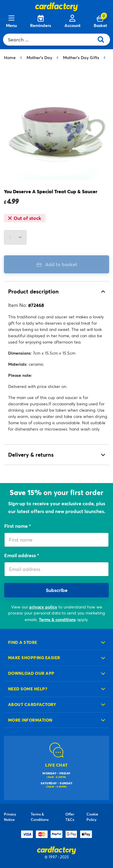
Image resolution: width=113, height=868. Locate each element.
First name (17, 526)
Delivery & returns (31, 455)
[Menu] (11, 22)
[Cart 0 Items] (100, 22)
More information (30, 720)
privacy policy (43, 607)
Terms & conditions (57, 619)
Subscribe (57, 590)
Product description (33, 291)
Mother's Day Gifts (81, 57)
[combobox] (50, 40)
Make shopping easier (34, 658)
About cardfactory (32, 704)
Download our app (31, 673)
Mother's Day (39, 57)
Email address (21, 555)
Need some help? (28, 689)
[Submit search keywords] (103, 40)
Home (10, 57)
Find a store (23, 642)
